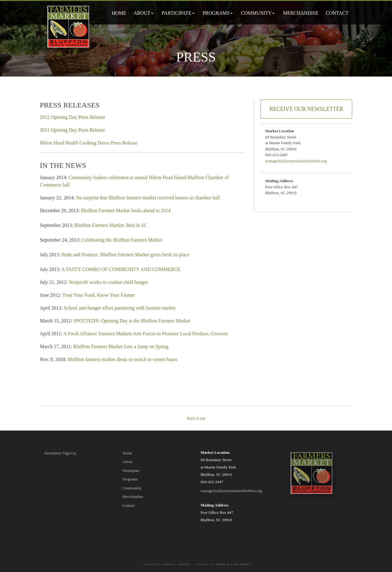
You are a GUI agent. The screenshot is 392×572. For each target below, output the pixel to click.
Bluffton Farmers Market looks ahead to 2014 (126, 211)
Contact (337, 13)
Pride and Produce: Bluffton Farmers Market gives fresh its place (125, 255)
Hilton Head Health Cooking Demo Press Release (89, 143)
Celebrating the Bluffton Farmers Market (122, 240)
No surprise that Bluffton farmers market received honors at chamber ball (148, 198)
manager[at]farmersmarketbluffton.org (296, 161)
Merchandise (301, 13)
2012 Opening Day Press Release (72, 117)
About (142, 13)
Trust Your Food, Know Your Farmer (98, 295)
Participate (177, 13)
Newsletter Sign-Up (60, 453)
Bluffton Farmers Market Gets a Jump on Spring (121, 346)
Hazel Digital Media (234, 564)
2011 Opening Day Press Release (72, 130)
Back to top (196, 418)
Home (119, 13)
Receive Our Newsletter (306, 109)
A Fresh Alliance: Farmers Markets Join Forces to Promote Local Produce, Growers (146, 334)
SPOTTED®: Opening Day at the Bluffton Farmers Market (132, 321)
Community (256, 13)
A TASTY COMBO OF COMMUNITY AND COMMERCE (121, 269)
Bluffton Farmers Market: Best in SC (111, 225)
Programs (216, 13)
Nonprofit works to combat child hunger (108, 282)
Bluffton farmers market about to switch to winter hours (123, 359)
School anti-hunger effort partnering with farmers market (120, 308)
